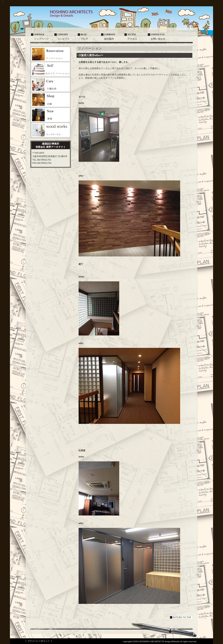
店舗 (51, 100)
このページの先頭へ (181, 617)
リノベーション (51, 54)
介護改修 (51, 85)
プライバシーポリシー (39, 641)
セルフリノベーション (51, 69)
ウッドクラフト (51, 130)
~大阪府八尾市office (89, 55)
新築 (51, 115)
